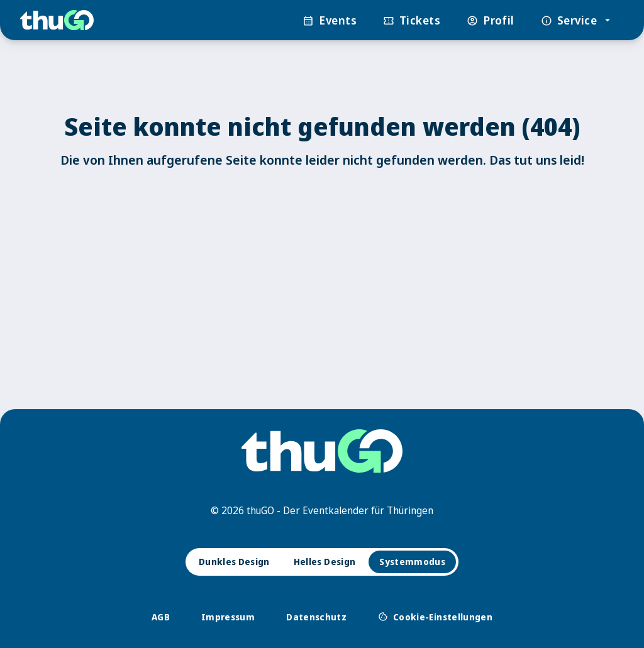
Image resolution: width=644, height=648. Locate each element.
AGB (161, 617)
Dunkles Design (234, 562)
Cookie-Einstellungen (435, 617)
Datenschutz (316, 617)
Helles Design (325, 562)
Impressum (228, 617)
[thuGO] (57, 20)
